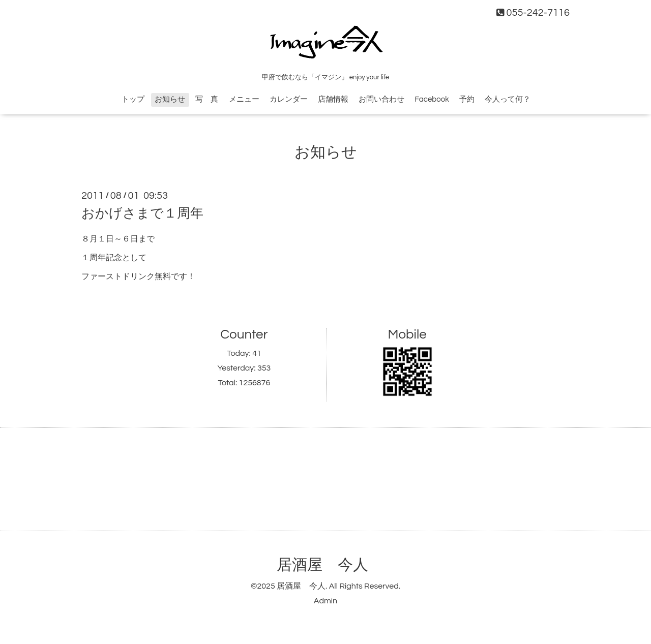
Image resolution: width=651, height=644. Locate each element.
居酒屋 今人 (322, 565)
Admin (325, 601)
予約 (467, 99)
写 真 (207, 99)
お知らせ (170, 99)
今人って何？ (508, 99)
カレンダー (289, 99)
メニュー (244, 99)
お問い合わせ (381, 99)
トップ (133, 99)
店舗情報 (333, 99)
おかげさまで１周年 (142, 213)
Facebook (432, 99)
